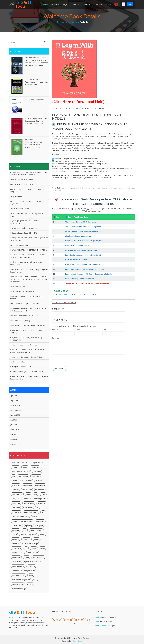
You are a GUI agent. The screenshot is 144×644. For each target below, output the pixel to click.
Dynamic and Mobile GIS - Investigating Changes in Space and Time (29, 271)
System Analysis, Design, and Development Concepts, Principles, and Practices (36, 121)
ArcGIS (25, 467)
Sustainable (16, 571)
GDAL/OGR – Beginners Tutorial (77, 246)
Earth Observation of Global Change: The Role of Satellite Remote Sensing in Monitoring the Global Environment (29, 279)
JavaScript (16, 530)
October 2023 (15, 444)
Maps (22, 535)
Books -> (74, 22)
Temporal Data (29, 571)
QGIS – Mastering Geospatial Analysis (79, 279)
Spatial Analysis (38, 557)
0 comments (102, 108)
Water (31, 575)
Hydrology (29, 526)
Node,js (15, 544)
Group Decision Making (20, 517)
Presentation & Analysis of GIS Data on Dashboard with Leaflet (89, 274)
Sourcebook (16, 557)
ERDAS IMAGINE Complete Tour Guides (25, 304)
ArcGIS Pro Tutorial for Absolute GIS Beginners (83, 227)
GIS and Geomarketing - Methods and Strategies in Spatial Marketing (29, 378)
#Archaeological (18, 463)
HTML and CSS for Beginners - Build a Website (83, 265)
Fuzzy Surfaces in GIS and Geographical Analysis (28, 325)
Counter (72, 623)
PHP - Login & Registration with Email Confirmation (85, 269)
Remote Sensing (18, 553)
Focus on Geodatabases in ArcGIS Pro (24, 316)
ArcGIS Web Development (20, 209)
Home (45, 5)
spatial (27, 557)
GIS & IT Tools (77, 641)
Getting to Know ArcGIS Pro (21, 367)
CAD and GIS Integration (19, 245)
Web (35, 580)
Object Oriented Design (29, 544)
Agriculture (37, 463)
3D (29, 463)
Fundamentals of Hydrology (21, 321)
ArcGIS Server (17, 472)
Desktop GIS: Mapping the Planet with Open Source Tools (27, 263)
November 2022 (16, 439)
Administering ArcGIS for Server (22, 179)
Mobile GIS (26, 539)
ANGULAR (15, 467)
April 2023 (14, 396)
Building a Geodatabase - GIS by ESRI (24, 228)
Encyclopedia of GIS (18, 287)
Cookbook (28, 481)
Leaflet (14, 535)
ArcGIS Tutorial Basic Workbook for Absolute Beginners (27, 203)
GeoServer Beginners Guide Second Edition (26, 357)
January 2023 (15, 415)
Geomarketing (29, 503)
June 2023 (14, 425)
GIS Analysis (16, 512)
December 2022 (16, 405)
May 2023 (14, 434)
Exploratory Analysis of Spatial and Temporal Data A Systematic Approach (29, 310)
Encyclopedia (27, 490)
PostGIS (34, 548)
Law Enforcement (36, 530)
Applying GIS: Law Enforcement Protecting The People (27, 190)
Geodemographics (40, 499)
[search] (123, 4)
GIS (37, 508)
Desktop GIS (27, 485)
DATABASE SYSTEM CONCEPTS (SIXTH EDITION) (29, 250)
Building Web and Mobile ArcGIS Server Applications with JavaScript (29, 239)
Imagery (40, 526)
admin (58, 108)
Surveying (31, 566)
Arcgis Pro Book (16, 196)
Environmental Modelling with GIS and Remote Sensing (27, 297)
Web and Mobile (18, 584)
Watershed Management (21, 580)
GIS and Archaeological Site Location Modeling (27, 372)
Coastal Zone (17, 481)
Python (43, 548)
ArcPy (28, 472)
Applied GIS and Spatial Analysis (22, 184)
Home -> (62, 22)
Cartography (36, 476)
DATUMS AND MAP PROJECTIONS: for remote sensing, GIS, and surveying (28, 256)
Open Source (17, 548)
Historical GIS (17, 526)
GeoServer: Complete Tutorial (76, 260)
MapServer (32, 535)
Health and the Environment (22, 521)
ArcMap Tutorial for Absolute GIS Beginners (82, 231)
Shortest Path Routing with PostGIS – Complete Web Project (88, 283)
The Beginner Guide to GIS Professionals (81, 222)
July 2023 (14, 420)
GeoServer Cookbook (18, 362)
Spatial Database (18, 566)
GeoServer (16, 508)
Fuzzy (14, 499)
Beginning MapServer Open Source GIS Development (25, 222)
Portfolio (98, 5)
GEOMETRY (42, 503)
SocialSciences (32, 553)
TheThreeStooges (18, 575)
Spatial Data (16, 562)
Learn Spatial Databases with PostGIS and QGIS (83, 255)
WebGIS (30, 584)
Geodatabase (24, 499)
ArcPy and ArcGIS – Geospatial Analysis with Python (26, 215)
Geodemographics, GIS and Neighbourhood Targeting (26, 331)
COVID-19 (39, 481)
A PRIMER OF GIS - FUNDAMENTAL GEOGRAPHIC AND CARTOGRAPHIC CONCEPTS (29, 173)
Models (37, 539)
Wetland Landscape (19, 589)
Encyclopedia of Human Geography (23, 291)
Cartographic (23, 476)
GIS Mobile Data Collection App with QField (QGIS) (84, 241)
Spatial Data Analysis (32, 562)
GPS (43, 512)
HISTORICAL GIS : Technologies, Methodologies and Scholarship (36, 82)
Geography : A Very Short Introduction (24, 345)
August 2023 (15, 400)
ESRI (36, 494)
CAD (13, 476)
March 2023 (15, 430)
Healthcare (40, 521)
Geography (16, 503)
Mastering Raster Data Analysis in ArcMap (81, 250)
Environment (40, 490)
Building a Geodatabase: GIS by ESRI (24, 233)
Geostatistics (28, 508)
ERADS (28, 494)
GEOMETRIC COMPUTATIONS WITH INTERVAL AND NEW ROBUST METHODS (28, 351)
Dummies (15, 490)
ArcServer (37, 472)
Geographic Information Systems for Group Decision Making (26, 339)
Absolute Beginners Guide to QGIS (78, 236)
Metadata (15, 539)
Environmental (17, 494)
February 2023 (16, 410)
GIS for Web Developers (34, 100)
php (26, 548)
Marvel (42, 535)
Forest (43, 494)
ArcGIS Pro (35, 467)
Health (35, 517)
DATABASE (16, 485)
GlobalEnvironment (31, 512)
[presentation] (69, 360)
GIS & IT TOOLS (15, 618)
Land (25, 530)
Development (40, 485)
